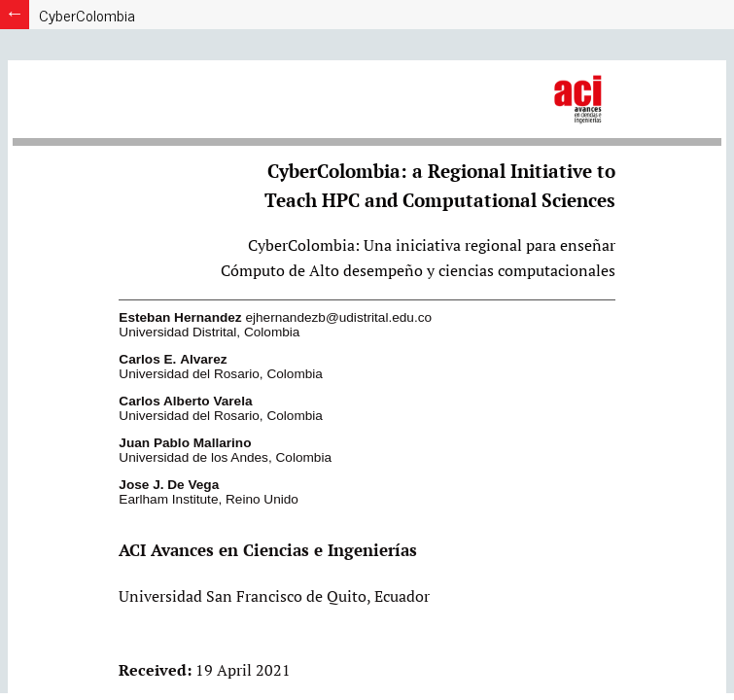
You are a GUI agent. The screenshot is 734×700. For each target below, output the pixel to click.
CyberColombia (87, 15)
